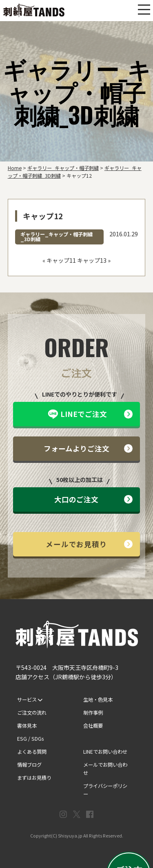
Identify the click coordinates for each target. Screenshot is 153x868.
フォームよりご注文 (88, 448)
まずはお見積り (34, 778)
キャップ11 (61, 260)
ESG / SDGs (30, 739)
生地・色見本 (98, 700)
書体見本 (27, 726)
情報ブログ (29, 765)
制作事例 (93, 713)
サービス (30, 700)
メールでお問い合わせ (105, 769)
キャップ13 (92, 260)
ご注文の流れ (32, 713)
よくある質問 (32, 752)
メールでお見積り (89, 544)
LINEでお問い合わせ (105, 752)
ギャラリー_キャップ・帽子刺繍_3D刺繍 (57, 237)
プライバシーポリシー (105, 790)
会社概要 (93, 726)
